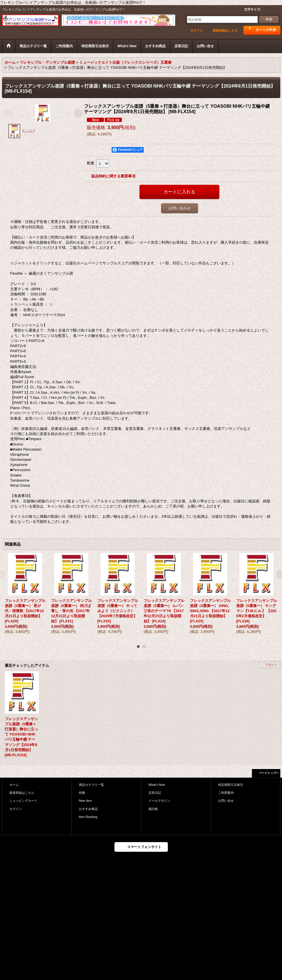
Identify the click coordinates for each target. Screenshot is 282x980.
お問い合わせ (179, 208)
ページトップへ (269, 773)
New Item (86, 801)
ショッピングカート (23, 801)
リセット (271, 665)
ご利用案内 (226, 793)
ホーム (14, 785)
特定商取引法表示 (231, 785)
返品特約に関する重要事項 (113, 176)
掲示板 (153, 809)
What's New (157, 785)
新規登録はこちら (225, 30)
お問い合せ (226, 801)
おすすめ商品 (88, 809)
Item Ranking (88, 817)
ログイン (197, 30)
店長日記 (155, 793)
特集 (82, 793)
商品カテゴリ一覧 (91, 785)
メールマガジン (159, 801)
